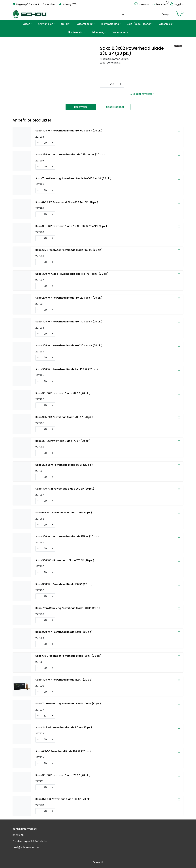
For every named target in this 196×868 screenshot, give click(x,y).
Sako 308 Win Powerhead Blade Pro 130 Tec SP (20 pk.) (69, 322)
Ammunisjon (46, 24)
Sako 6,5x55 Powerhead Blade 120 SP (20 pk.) (63, 751)
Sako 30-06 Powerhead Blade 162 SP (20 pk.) (63, 393)
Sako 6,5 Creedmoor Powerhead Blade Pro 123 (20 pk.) (69, 250)
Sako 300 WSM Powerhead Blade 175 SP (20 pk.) (65, 560)
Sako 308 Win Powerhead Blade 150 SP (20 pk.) (64, 584)
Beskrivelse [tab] (81, 107)
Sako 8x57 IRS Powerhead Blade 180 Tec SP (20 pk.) (67, 202)
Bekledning (98, 32)
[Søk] (96, 14)
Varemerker (119, 32)
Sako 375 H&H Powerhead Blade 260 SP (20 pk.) (65, 489)
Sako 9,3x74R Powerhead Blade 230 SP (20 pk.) (64, 417)
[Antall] (112, 84)
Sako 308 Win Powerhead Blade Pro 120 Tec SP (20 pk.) (69, 345)
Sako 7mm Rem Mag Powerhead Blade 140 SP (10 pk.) (68, 704)
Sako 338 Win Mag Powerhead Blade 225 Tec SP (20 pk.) (70, 154)
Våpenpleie (165, 24)
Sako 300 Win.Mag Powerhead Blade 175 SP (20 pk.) (67, 536)
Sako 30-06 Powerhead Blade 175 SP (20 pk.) (63, 441)
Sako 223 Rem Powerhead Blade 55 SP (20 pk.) (64, 465)
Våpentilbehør (85, 24)
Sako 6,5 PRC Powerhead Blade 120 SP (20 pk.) (64, 513)
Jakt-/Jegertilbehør (139, 24)
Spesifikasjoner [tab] (115, 107)
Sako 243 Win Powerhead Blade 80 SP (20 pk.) (64, 727)
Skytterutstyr (76, 32)
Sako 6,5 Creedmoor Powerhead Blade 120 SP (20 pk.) (68, 656)
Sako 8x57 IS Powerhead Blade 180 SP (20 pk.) (63, 799)
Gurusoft (98, 862)
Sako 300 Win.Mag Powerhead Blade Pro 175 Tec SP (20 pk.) (72, 274)
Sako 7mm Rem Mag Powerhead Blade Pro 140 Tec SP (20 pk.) (73, 178)
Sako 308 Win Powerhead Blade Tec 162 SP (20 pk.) (67, 369)
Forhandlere (49, 4)
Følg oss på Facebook (26, 4)
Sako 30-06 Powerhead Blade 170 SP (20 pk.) (63, 775)
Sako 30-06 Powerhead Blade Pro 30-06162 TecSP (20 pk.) (71, 226)
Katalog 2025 (68, 4)
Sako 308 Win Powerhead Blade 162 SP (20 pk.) (64, 680)
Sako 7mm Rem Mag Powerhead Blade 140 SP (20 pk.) (69, 608)
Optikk (65, 24)
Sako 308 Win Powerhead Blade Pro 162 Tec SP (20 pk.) (69, 131)
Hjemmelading (110, 24)
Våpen (26, 24)
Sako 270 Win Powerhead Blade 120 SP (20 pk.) (64, 632)
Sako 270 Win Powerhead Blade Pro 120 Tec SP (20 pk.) (69, 298)
